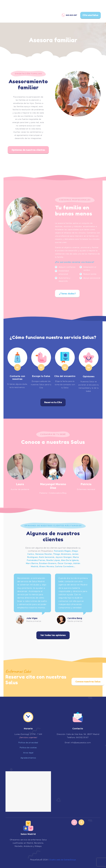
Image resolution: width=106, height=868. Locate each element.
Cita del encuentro (65, 376)
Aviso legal (28, 753)
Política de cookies (28, 748)
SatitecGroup (70, 860)
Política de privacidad (28, 743)
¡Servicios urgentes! (28, 737)
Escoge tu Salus (41, 376)
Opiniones (89, 377)
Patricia (86, 484)
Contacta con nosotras (17, 378)
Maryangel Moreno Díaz (53, 486)
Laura (20, 484)
